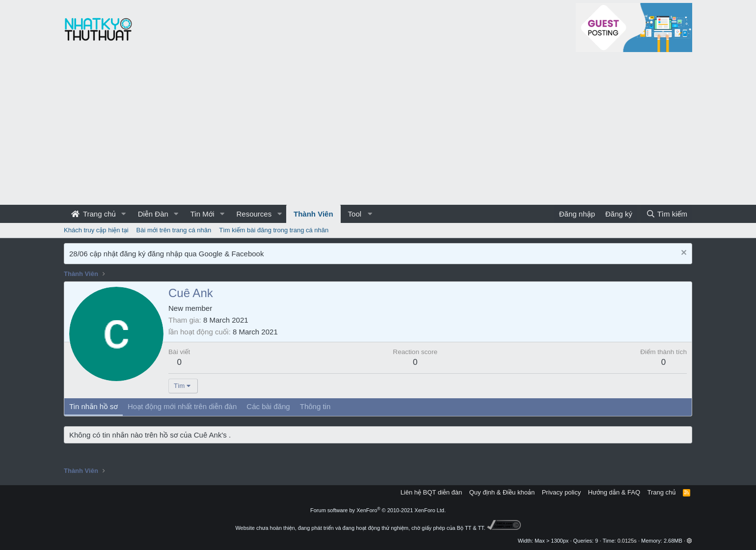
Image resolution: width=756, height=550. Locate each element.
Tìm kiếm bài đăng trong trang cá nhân (274, 230)
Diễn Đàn (153, 214)
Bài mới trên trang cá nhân (174, 230)
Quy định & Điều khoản (502, 492)
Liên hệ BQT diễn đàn (432, 492)
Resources (254, 214)
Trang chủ (94, 214)
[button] (124, 214)
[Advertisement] (378, 131)
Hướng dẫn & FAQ (614, 492)
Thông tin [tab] (315, 406)
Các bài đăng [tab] (268, 406)
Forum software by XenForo (378, 510)
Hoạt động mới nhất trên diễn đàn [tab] (182, 406)
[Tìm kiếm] (667, 214)
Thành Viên (313, 214)
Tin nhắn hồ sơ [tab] (94, 406)
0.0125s (627, 541)
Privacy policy (561, 492)
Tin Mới (202, 214)
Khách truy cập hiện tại (96, 230)
